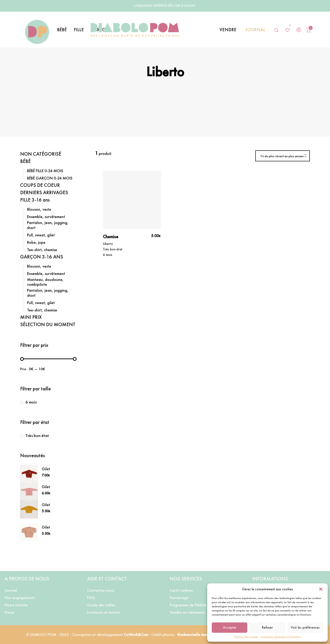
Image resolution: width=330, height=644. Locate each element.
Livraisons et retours (104, 612)
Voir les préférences (305, 627)
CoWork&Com (136, 634)
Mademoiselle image (195, 634)
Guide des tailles (101, 605)
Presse (10, 612)
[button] (321, 589)
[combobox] (283, 156)
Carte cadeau (181, 590)
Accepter (230, 627)
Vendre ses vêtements (187, 612)
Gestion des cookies (246, 637)
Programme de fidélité (188, 605)
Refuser (267, 627)
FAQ (91, 598)
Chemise (111, 237)
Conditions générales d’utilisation (281, 637)
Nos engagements (20, 598)
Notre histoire (16, 605)
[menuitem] (66, 30)
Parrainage (179, 598)
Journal (11, 590)
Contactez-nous (101, 590)
